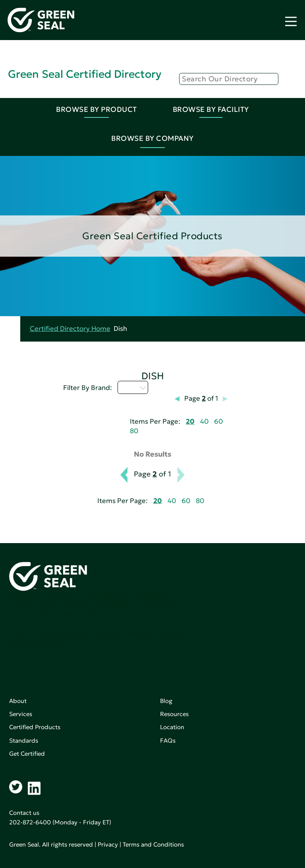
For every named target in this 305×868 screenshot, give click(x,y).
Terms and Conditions (153, 844)
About (18, 701)
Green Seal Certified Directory (85, 74)
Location (172, 727)
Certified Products (35, 727)
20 (190, 422)
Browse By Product (97, 109)
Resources (174, 714)
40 (204, 422)
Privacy (108, 844)
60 (218, 422)
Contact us (24, 813)
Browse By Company (152, 138)
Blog (166, 701)
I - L (133, 387)
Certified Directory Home (70, 329)
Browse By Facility (211, 109)
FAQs (168, 740)
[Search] (229, 79)
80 (134, 431)
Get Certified (27, 754)
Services (21, 714)
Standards (24, 740)
